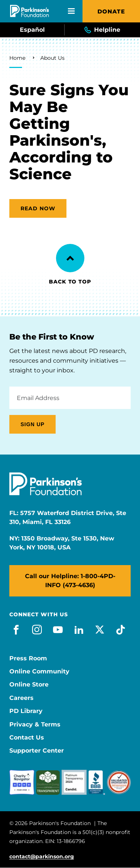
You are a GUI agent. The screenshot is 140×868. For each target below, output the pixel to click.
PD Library (26, 711)
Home (17, 58)
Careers (21, 698)
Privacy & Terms (35, 725)
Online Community (39, 672)
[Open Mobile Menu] (71, 11)
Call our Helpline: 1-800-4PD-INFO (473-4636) (70, 581)
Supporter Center (37, 751)
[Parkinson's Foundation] (29, 11)
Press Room (28, 658)
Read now (38, 208)
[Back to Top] (70, 258)
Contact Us (27, 738)
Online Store (29, 685)
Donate (111, 11)
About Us (52, 58)
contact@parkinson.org (42, 857)
